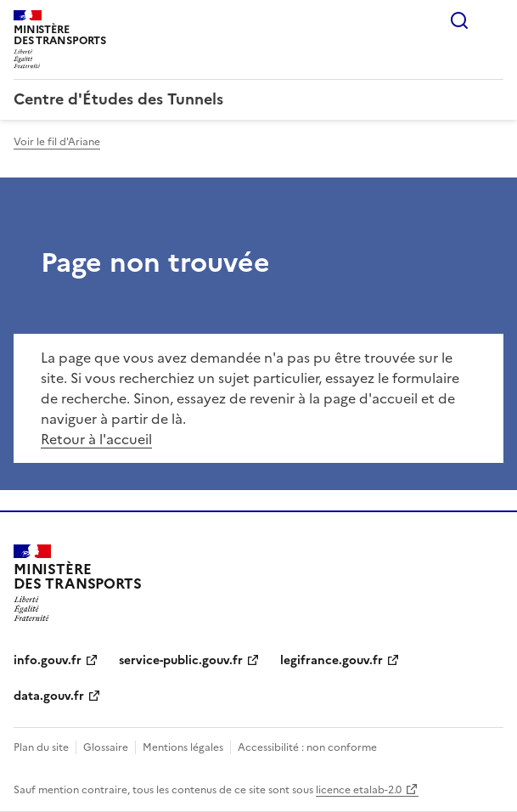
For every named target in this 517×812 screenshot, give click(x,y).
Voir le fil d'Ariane (57, 142)
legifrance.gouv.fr (332, 660)
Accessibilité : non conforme (307, 747)
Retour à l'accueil (96, 439)
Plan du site (41, 747)
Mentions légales (183, 747)
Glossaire (106, 747)
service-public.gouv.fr (181, 660)
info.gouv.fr (48, 660)
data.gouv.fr (49, 696)
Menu (493, 20)
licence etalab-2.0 (359, 790)
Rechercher (459, 20)
